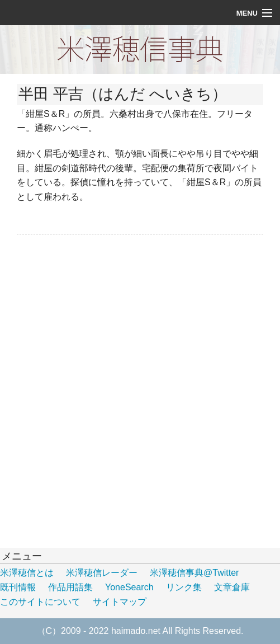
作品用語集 (70, 587)
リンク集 (184, 587)
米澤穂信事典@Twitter (194, 573)
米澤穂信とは (27, 573)
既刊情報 (18, 587)
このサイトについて (40, 602)
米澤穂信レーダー (102, 573)
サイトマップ (120, 602)
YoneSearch (129, 587)
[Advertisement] (101, 316)
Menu (247, 13)
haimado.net (136, 631)
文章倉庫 (232, 587)
